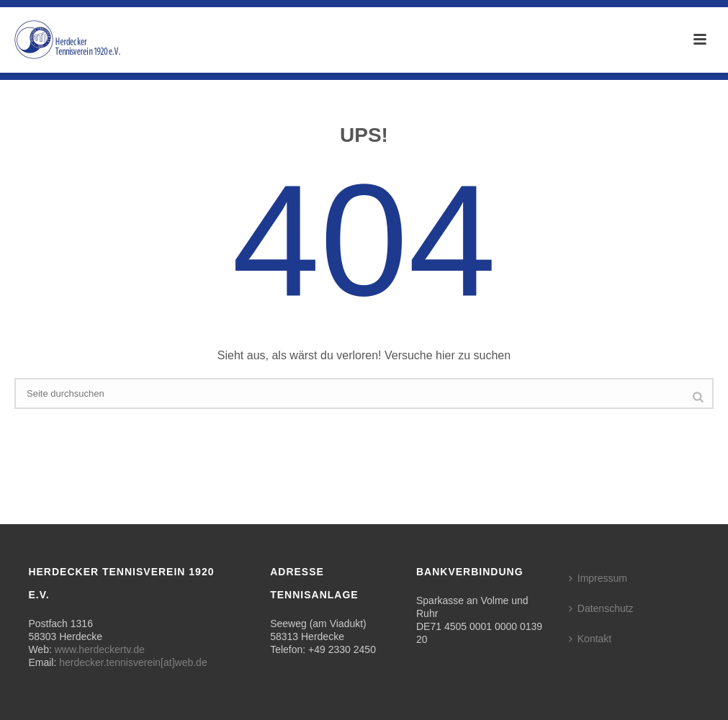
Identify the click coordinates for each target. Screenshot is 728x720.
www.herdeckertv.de (100, 649)
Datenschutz (601, 608)
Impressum (598, 578)
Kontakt (590, 639)
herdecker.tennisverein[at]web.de (133, 662)
